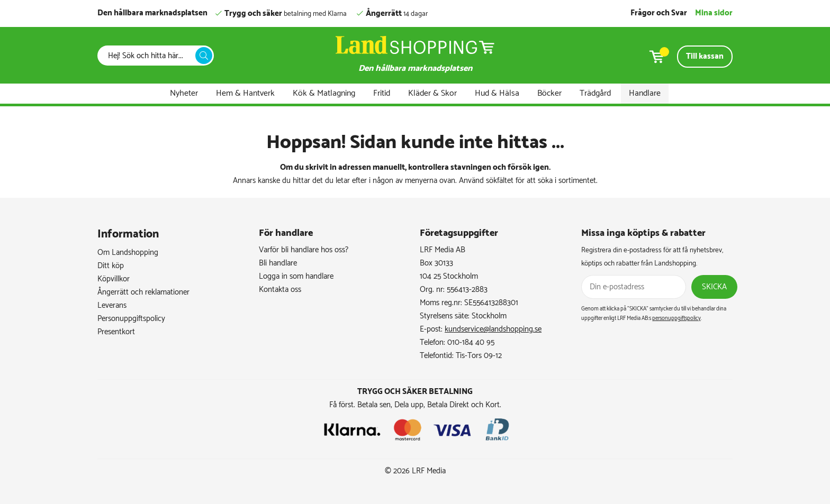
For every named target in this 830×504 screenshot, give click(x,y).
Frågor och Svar (659, 13)
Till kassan (705, 56)
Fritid (382, 93)
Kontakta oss (280, 290)
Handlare (645, 93)
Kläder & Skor (432, 93)
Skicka (714, 287)
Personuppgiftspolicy (131, 319)
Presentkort (116, 332)
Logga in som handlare (296, 276)
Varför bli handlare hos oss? (304, 250)
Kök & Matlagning (324, 93)
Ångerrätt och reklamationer (143, 292)
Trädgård (595, 93)
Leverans (112, 305)
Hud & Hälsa (497, 93)
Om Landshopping (128, 253)
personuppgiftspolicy (676, 318)
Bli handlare (278, 263)
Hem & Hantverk (245, 93)
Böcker (549, 93)
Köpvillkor (114, 279)
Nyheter (184, 93)
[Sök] (149, 56)
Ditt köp (111, 266)
